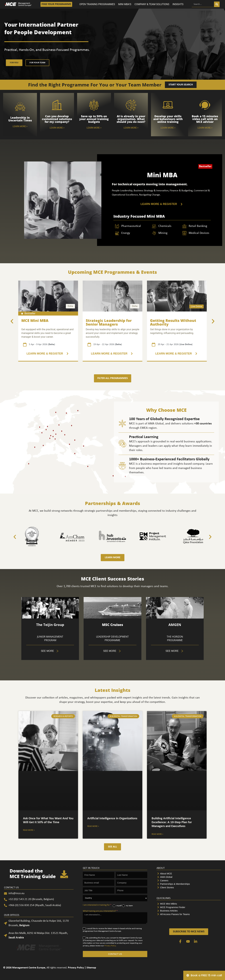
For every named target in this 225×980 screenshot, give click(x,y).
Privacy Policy (110, 946)
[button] (12, 321)
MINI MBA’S (125, 4)
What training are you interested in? (100, 911)
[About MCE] (189, 874)
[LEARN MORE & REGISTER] (162, 204)
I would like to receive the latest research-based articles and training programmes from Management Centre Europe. (112, 930)
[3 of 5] (112, 354)
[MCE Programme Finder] (189, 907)
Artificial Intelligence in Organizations (112, 818)
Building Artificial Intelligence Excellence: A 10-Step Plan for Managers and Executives (172, 822)
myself (117, 906)
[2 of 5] (48, 354)
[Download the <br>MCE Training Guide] (64, 874)
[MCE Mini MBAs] (189, 904)
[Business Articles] (189, 911)
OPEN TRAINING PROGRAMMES (97, 4)
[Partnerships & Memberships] (189, 884)
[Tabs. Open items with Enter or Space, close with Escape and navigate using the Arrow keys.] (112, 651)
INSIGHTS (178, 4)
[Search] (217, 4)
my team (127, 906)
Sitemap (91, 968)
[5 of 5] (50, 651)
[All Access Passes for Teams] (189, 914)
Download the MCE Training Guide (33, 874)
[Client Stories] (189, 888)
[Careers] (189, 881)
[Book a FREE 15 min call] (204, 975)
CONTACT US (115, 954)
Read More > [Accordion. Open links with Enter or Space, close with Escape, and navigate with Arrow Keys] (29, 830)
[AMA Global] (189, 877)
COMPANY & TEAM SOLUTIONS (152, 4)
